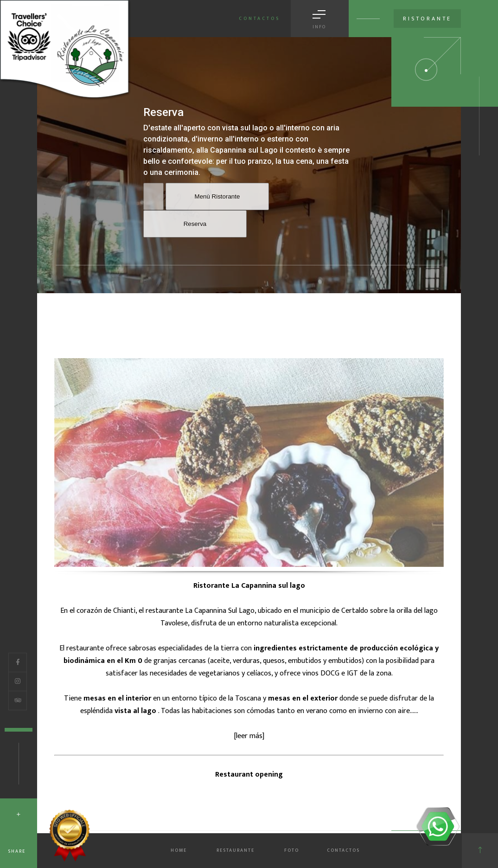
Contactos (259, 19)
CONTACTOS (343, 850)
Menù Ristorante (217, 196)
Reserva (195, 224)
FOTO (292, 850)
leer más (249, 736)
